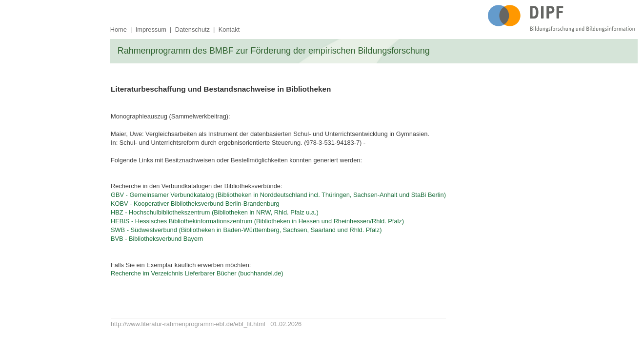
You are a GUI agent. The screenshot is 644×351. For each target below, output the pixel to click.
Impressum (151, 29)
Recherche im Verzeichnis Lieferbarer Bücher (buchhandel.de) (197, 273)
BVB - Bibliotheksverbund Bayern (157, 239)
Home (119, 29)
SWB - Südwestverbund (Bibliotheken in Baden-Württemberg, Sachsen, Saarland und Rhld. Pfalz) (246, 230)
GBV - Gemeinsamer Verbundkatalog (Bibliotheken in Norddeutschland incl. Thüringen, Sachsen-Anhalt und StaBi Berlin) (278, 195)
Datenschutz (192, 29)
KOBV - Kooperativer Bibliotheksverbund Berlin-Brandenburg (195, 204)
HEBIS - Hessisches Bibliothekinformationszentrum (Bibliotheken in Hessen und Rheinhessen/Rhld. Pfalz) (257, 221)
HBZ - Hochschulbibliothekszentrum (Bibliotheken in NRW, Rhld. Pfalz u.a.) (215, 212)
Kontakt (229, 29)
